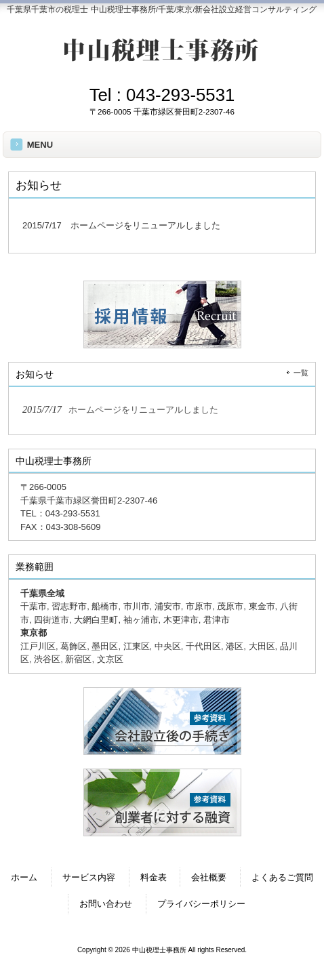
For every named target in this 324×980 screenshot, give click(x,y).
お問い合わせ (106, 904)
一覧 (301, 373)
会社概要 (209, 877)
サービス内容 (89, 877)
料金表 (154, 877)
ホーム (24, 877)
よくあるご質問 (282, 877)
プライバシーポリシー (201, 904)
